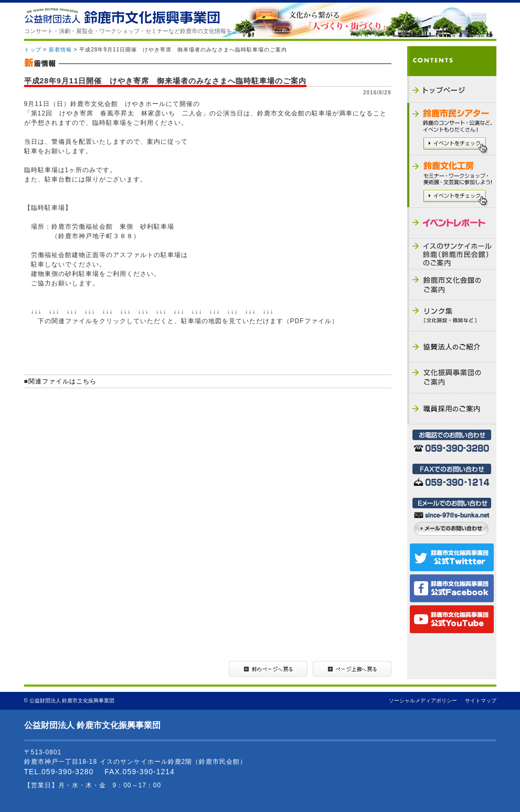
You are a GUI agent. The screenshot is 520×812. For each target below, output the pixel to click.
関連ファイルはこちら (62, 381)
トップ (33, 50)
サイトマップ (481, 701)
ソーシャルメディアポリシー (423, 701)
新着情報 (60, 50)
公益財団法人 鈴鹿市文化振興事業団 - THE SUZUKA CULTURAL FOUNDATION (122, 16)
